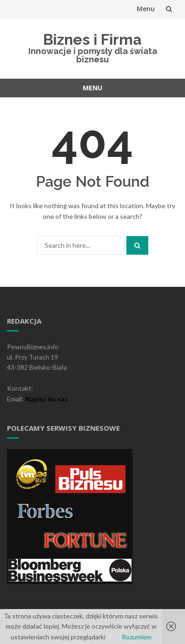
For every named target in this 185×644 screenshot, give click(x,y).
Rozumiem (137, 637)
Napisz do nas (46, 399)
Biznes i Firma (92, 39)
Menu (146, 9)
